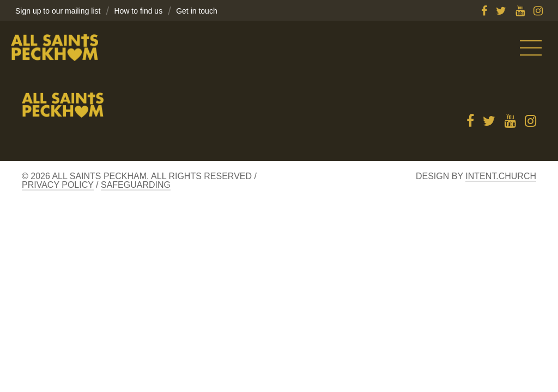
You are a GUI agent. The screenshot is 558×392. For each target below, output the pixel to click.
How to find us (138, 11)
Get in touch (197, 11)
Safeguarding (136, 185)
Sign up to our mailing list (58, 11)
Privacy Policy (58, 185)
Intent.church (501, 176)
